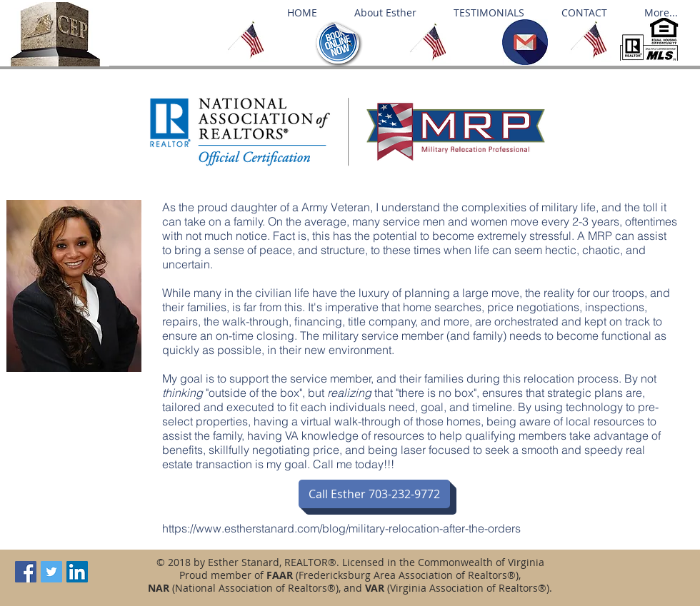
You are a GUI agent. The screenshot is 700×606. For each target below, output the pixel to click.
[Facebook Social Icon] (26, 572)
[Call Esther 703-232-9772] (374, 494)
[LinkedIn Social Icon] (77, 572)
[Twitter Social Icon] (51, 572)
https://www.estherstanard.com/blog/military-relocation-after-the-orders (341, 528)
